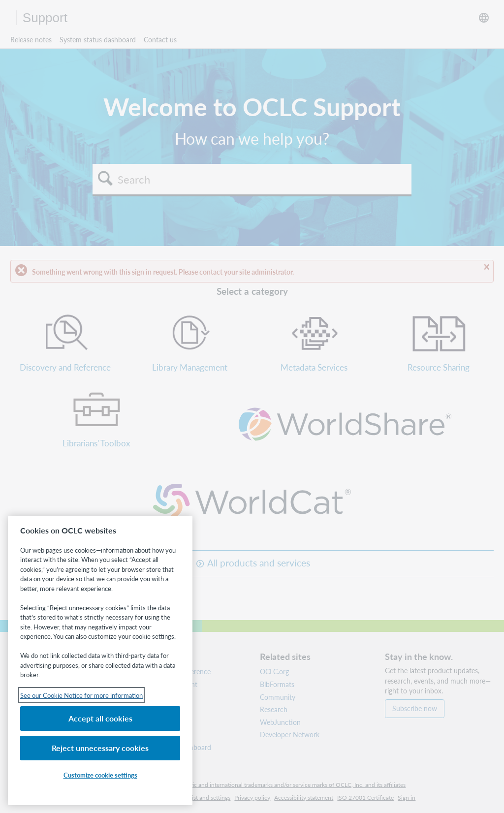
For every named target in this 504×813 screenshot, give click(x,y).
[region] (100, 660)
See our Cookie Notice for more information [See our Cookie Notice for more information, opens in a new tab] (81, 695)
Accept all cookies (100, 718)
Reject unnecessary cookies (100, 748)
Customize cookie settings (100, 775)
